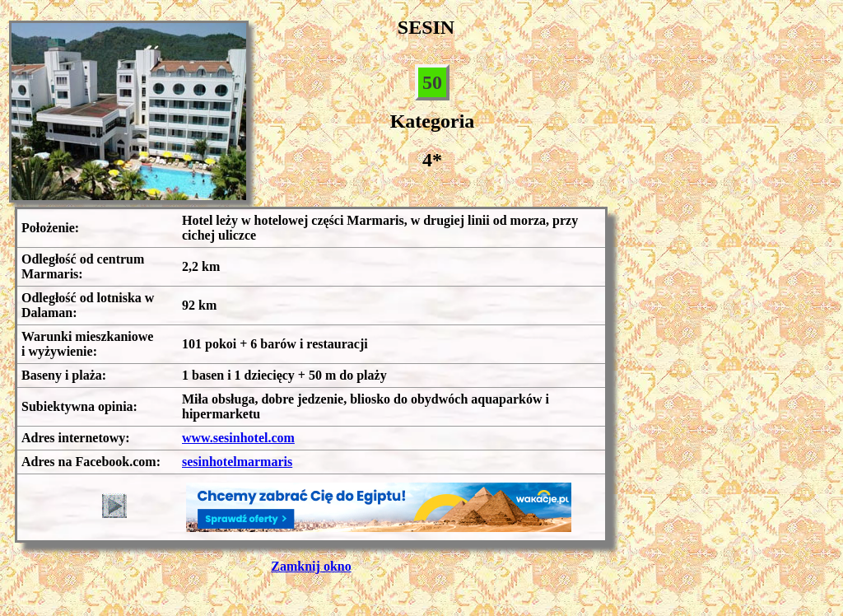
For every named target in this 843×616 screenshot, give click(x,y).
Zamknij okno (311, 566)
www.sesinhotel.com (238, 438)
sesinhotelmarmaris (237, 462)
